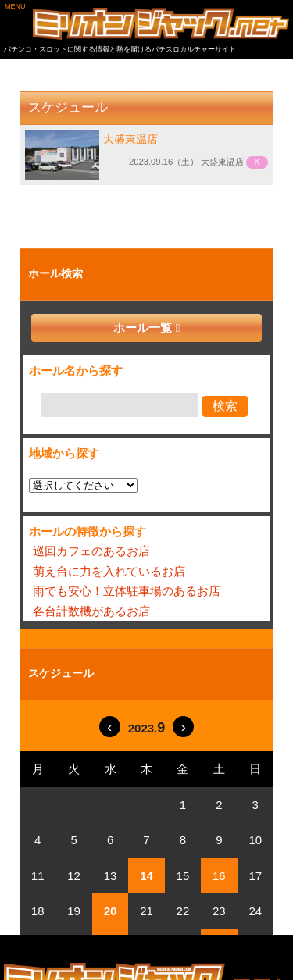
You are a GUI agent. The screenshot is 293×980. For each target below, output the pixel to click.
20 (111, 911)
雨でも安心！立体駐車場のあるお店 (127, 591)
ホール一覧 (143, 328)
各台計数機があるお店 (91, 611)
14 (146, 876)
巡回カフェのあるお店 (91, 551)
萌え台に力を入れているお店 (109, 571)
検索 (225, 406)
